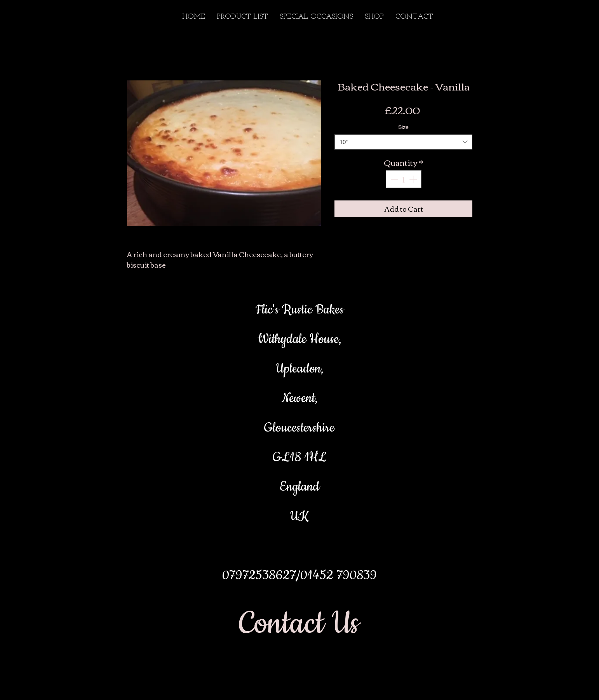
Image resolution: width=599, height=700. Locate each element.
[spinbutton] (404, 179)
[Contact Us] (299, 624)
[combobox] (403, 142)
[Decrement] (394, 179)
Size (403, 127)
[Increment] (414, 179)
